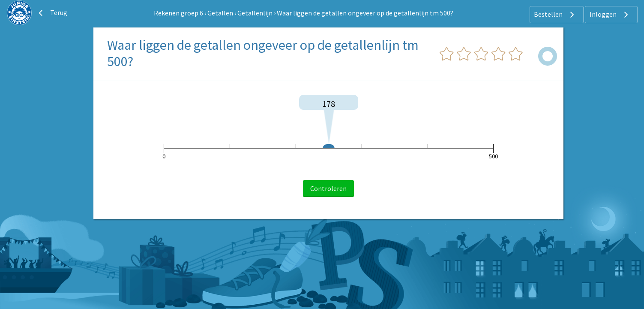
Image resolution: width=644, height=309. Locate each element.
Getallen (220, 13)
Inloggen (610, 15)
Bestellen (555, 15)
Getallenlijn (255, 13)
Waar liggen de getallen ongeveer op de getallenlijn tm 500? (365, 13)
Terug (52, 13)
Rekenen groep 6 (178, 13)
